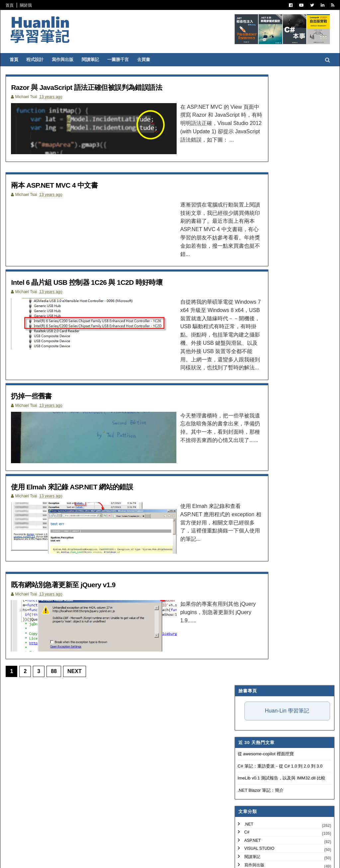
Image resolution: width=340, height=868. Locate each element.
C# (242, 221)
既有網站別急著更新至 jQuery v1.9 (76, 585)
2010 (245, 692)
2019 (245, 464)
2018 (245, 472)
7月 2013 (254, 558)
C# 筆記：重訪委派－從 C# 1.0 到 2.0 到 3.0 (275, 155)
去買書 (149, 60)
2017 (245, 480)
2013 (245, 512)
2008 (245, 708)
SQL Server (252, 352)
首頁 (15, 5)
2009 (245, 700)
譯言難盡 (247, 279)
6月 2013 (254, 566)
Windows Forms (257, 385)
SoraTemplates (45, 858)
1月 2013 (254, 666)
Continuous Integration (267, 328)
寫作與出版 (68, 60)
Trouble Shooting (260, 311)
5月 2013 (254, 574)
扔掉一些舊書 (39, 390)
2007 (245, 716)
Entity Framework (260, 336)
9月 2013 (254, 543)
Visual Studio (255, 238)
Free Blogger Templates (108, 858)
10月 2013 (255, 535)
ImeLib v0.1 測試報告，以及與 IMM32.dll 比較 (277, 167)
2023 (245, 432)
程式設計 (40, 60)
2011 (245, 684)
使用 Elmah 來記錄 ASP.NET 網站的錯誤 (86, 484)
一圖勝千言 (123, 60)
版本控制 (247, 287)
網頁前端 (247, 319)
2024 (245, 424)
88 (59, 676)
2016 (245, 488)
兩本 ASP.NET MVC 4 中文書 (66, 188)
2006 (245, 724)
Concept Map (254, 360)
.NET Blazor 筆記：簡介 (256, 180)
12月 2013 (255, 518)
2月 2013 (254, 598)
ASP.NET (248, 230)
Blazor (247, 368)
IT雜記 (245, 295)
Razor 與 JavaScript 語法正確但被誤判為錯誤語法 (103, 87)
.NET (244, 213)
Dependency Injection (264, 303)
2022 (245, 440)
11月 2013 (255, 526)
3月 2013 (254, 590)
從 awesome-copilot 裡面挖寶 (261, 143)
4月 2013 (254, 582)
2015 (245, 496)
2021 (245, 448)
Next (80, 676)
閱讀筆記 (95, 60)
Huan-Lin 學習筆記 (282, 100)
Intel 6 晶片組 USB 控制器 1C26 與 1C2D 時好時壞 (104, 283)
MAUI (244, 376)
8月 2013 (254, 551)
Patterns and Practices (266, 262)
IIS (242, 344)
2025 (245, 416)
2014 (245, 503)
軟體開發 (247, 271)
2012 (245, 676)
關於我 (31, 5)
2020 (245, 456)
